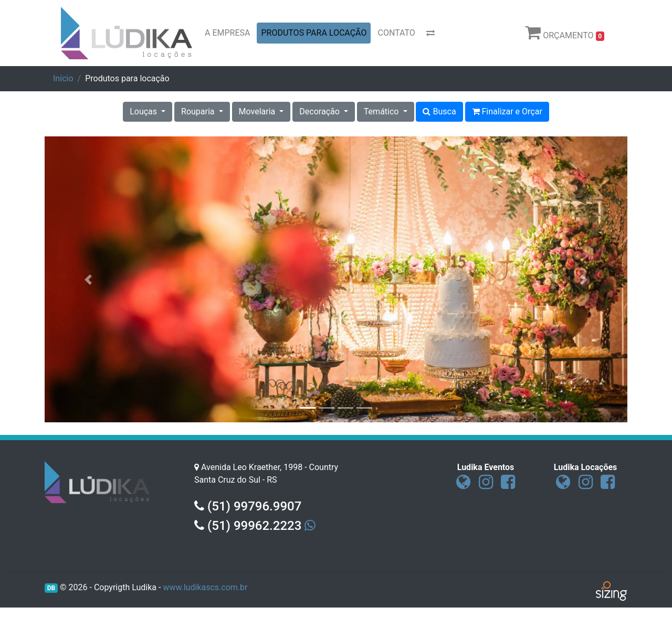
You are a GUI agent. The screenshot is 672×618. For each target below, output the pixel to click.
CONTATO (396, 33)
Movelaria (258, 111)
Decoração (320, 111)
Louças (144, 111)
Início (63, 78)
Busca (439, 111)
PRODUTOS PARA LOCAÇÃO (314, 33)
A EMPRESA (227, 33)
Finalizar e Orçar (507, 111)
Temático (382, 111)
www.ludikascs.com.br (205, 587)
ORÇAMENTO (565, 33)
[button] (88, 279)
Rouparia (199, 111)
